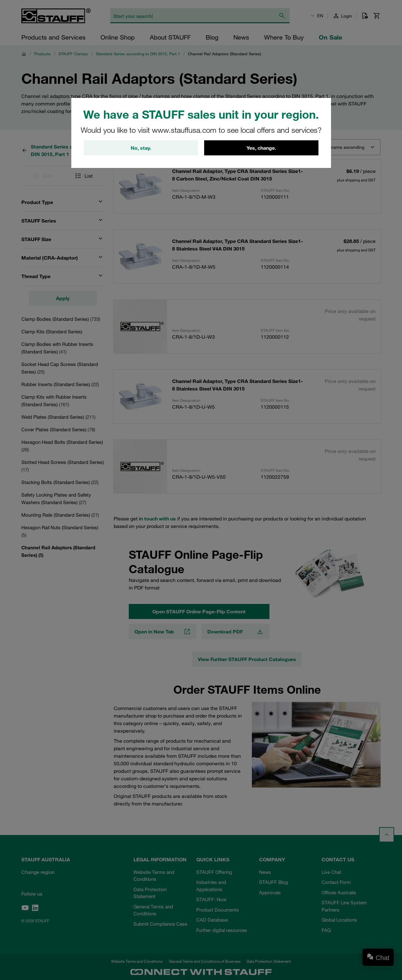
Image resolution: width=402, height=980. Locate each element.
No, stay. (141, 148)
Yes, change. (261, 148)
